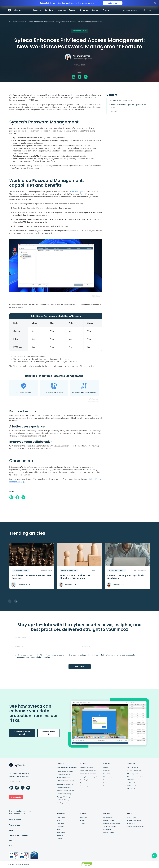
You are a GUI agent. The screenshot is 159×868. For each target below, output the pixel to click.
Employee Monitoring (87, 768)
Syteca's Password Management (121, 100)
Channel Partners (109, 820)
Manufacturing (108, 777)
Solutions (49, 10)
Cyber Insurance (85, 783)
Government (107, 774)
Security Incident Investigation (89, 777)
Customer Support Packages (135, 826)
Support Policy (131, 823)
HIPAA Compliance (132, 768)
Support (96, 10)
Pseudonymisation (63, 803)
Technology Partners (110, 826)
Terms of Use (15, 825)
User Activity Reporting (64, 794)
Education (106, 780)
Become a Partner (109, 832)
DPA (11, 846)
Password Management (64, 774)
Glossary (60, 839)
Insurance (106, 783)
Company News (20, 21)
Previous (10, 601)
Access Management (21, 570)
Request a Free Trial (130, 10)
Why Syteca (84, 817)
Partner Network (108, 817)
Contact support (131, 817)
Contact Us (16, 797)
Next (16, 601)
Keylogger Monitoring (64, 797)
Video (59, 820)
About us (83, 820)
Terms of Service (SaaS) (19, 835)
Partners (73, 10)
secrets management (77, 191)
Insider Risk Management (88, 771)
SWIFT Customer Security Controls (137, 777)
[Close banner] (155, 3)
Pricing (106, 10)
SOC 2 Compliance (132, 774)
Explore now (113, 3)
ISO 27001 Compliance (133, 780)
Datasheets (60, 823)
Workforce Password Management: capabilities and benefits (128, 106)
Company (84, 10)
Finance (106, 768)
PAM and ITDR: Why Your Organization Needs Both (126, 577)
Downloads (60, 826)
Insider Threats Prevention (88, 774)
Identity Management (63, 777)
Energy (106, 786)
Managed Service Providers (112, 823)
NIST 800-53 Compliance (134, 771)
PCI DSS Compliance (133, 786)
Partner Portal (108, 829)
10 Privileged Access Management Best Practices (32, 577)
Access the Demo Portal (22, 733)
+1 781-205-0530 (16, 782)
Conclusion (113, 111)
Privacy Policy (45, 655)
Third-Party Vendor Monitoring (89, 780)
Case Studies (61, 817)
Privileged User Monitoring (65, 771)
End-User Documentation (134, 820)
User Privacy (84, 786)
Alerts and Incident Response (66, 791)
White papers (61, 832)
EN (149, 10)
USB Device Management (65, 800)
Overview (129, 792)
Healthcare (107, 771)
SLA (11, 840)
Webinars (60, 835)
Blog (11, 21)
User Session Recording (64, 787)
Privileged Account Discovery (66, 780)
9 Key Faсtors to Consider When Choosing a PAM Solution (75, 577)
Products (37, 10)
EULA (11, 830)
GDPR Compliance (132, 783)
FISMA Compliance (132, 789)
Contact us (83, 823)
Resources (61, 10)
